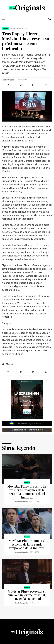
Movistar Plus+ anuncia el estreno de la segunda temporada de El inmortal (27, 544)
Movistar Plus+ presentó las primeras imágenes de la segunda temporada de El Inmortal (27, 492)
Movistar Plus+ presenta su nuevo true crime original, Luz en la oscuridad (27, 595)
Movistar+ (10, 364)
